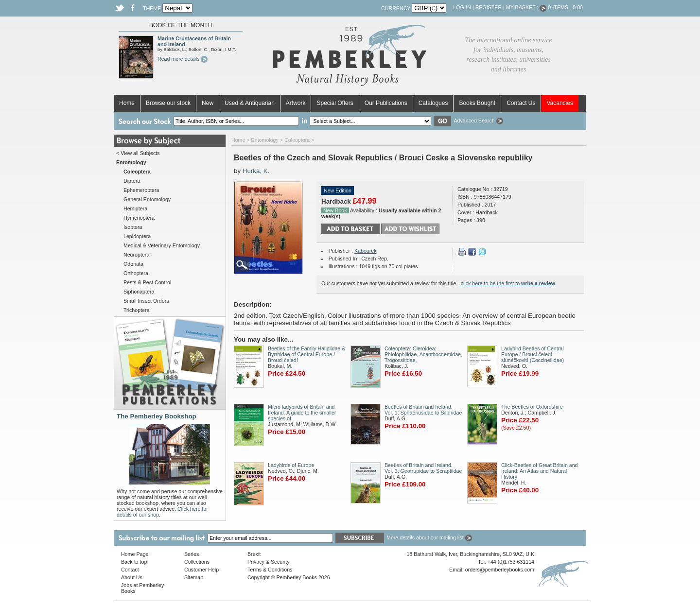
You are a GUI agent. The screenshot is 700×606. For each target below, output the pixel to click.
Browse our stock (168, 103)
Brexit (254, 554)
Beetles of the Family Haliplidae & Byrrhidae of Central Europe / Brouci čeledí (306, 354)
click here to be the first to (508, 283)
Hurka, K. (256, 171)
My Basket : (526, 7)
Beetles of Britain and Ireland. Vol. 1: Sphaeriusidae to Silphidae (423, 410)
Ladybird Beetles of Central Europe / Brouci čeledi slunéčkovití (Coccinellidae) (533, 354)
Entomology (265, 140)
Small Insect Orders (146, 301)
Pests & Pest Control (147, 282)
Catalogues (433, 103)
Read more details (183, 59)
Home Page (135, 554)
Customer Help (201, 570)
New (208, 103)
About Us (132, 577)
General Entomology (147, 199)
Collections (197, 562)
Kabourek (366, 251)
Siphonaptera (139, 292)
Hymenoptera (139, 218)
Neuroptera (136, 255)
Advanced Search (478, 121)
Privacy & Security (268, 562)
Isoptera (133, 227)
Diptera (132, 181)
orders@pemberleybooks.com (500, 570)
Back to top (134, 562)
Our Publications (386, 103)
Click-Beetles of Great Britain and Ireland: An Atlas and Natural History (540, 471)
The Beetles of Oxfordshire (532, 407)
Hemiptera (135, 208)
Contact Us (521, 103)
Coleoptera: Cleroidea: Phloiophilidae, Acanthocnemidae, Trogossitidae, (423, 354)
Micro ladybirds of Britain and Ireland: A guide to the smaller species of (302, 413)
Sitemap (194, 577)
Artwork (296, 103)
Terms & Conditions (270, 570)
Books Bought (477, 103)
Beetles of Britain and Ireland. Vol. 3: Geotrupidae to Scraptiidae (423, 468)
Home (127, 103)
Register (489, 7)
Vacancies (560, 103)
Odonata (133, 264)
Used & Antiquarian (250, 103)
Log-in (462, 7)
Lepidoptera (137, 236)
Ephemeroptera (141, 190)
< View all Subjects (138, 153)
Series (192, 554)
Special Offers (335, 103)
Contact (130, 570)
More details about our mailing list (429, 537)
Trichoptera (137, 310)
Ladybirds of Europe (291, 465)
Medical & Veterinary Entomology (162, 245)
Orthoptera (136, 273)
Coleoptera (297, 140)
